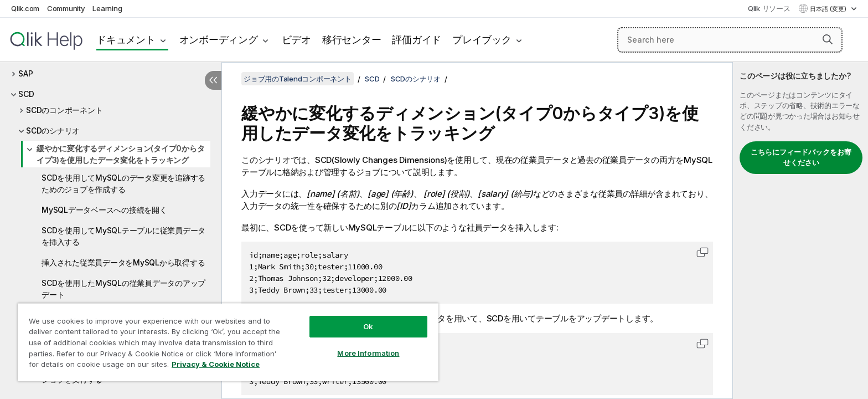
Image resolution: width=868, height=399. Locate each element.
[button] (828, 39)
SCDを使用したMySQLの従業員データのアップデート (123, 289)
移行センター (352, 40)
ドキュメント (126, 40)
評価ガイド (417, 40)
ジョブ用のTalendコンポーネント (298, 79)
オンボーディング (219, 40)
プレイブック (482, 40)
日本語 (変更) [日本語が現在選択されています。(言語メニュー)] (829, 9)
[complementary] (800, 231)
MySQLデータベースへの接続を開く (104, 210)
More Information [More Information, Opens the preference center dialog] (368, 353)
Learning (107, 8)
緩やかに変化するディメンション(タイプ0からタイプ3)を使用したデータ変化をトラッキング (120, 154)
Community (66, 8)
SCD (26, 94)
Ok (368, 326)
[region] (228, 342)
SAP (25, 73)
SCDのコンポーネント (64, 110)
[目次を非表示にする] (213, 80)
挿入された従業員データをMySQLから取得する (123, 262)
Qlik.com (25, 8)
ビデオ (296, 40)
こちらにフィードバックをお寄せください (801, 157)
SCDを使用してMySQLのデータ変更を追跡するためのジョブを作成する (123, 183)
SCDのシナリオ (53, 131)
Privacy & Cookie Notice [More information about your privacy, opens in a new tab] (216, 364)
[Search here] (730, 40)
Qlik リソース (769, 8)
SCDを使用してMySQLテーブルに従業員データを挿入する (123, 236)
